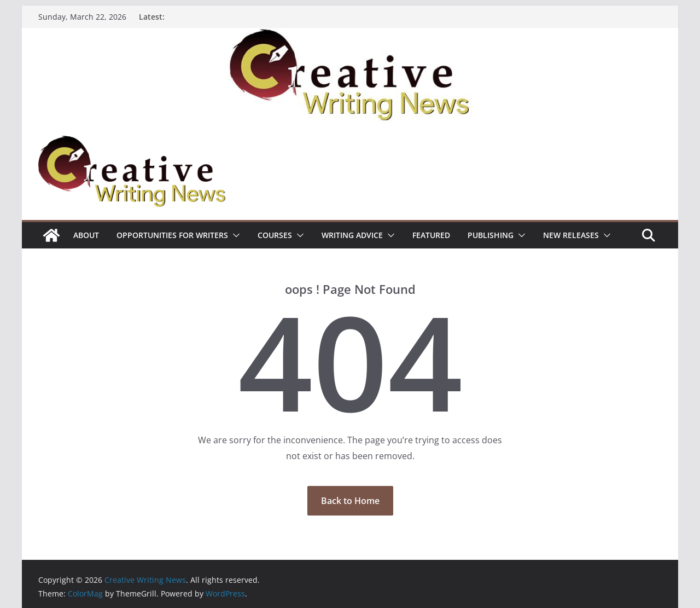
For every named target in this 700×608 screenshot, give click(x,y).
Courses (275, 235)
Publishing (491, 235)
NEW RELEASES (571, 235)
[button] (234, 235)
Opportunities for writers (172, 235)
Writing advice (352, 235)
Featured (431, 235)
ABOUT (86, 235)
